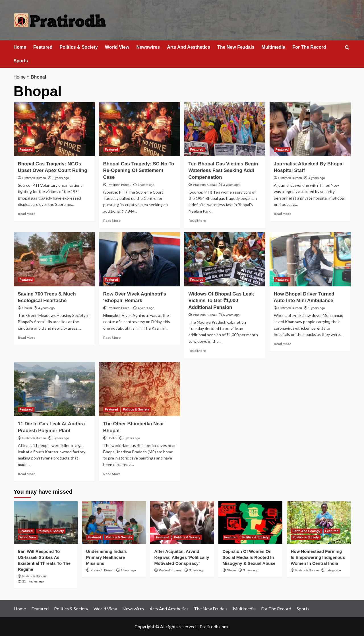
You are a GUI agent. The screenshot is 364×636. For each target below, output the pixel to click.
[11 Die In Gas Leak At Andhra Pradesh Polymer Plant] (54, 389)
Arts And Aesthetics (189, 47)
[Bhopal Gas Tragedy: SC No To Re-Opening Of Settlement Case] (139, 129)
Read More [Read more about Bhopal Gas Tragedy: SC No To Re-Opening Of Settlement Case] (112, 220)
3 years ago (61, 178)
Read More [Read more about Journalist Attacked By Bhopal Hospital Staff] (283, 214)
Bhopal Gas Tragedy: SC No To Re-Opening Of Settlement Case (139, 171)
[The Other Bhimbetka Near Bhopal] (139, 389)
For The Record (309, 47)
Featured (43, 47)
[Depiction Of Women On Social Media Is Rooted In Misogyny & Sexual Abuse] (250, 523)
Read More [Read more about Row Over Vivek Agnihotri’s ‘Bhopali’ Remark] (112, 338)
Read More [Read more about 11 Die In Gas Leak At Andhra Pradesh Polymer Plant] (27, 474)
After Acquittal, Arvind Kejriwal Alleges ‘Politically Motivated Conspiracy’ (182, 557)
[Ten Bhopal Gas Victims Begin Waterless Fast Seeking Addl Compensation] (225, 129)
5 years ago (231, 315)
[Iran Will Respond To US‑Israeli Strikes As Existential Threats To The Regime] (46, 523)
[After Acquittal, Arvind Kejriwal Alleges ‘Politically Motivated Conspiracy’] (182, 523)
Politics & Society (79, 47)
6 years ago (61, 438)
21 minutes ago (33, 581)
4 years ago (317, 178)
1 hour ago (128, 570)
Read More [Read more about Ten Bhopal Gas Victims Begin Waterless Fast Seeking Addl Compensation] (197, 220)
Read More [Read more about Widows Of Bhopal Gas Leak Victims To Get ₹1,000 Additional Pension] (197, 351)
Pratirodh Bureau (34, 178)
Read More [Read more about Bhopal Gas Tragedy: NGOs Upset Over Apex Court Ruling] (27, 214)
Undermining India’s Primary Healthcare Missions (107, 557)
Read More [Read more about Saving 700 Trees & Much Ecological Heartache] (27, 338)
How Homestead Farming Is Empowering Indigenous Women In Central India (318, 557)
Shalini (27, 308)
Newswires (148, 47)
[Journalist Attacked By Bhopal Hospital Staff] (310, 129)
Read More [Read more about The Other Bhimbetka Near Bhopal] (112, 474)
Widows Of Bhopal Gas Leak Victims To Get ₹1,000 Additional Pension (221, 301)
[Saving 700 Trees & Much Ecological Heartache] (54, 259)
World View (117, 47)
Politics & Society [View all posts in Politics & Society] (136, 409)
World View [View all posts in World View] (28, 537)
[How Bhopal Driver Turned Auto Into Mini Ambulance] (310, 259)
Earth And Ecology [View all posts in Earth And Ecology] (307, 531)
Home (20, 47)
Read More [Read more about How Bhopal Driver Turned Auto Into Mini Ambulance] (283, 344)
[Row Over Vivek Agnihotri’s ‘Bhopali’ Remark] (139, 259)
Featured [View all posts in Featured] (26, 149)
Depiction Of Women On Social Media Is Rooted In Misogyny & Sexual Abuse (249, 557)
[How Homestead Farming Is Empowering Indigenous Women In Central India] (319, 523)
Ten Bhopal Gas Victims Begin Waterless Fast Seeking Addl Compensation (223, 171)
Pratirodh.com (214, 626)
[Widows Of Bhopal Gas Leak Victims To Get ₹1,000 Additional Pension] (225, 259)
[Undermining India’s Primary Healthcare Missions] (114, 523)
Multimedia (274, 47)
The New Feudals (236, 47)
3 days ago (197, 570)
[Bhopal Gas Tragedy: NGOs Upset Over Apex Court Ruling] (54, 129)
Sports (21, 61)
